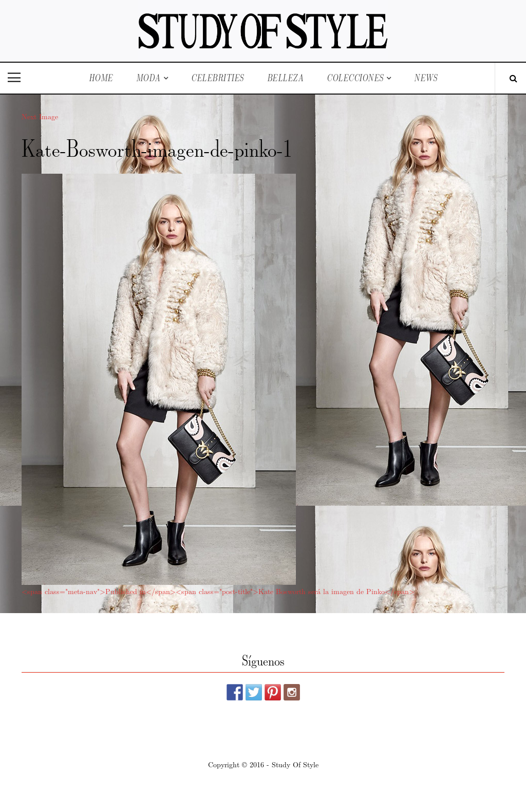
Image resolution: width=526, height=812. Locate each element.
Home (101, 78)
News (426, 78)
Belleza (286, 78)
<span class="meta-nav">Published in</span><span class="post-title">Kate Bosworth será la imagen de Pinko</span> (218, 591)
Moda (148, 78)
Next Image (40, 116)
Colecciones (355, 78)
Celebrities (218, 78)
